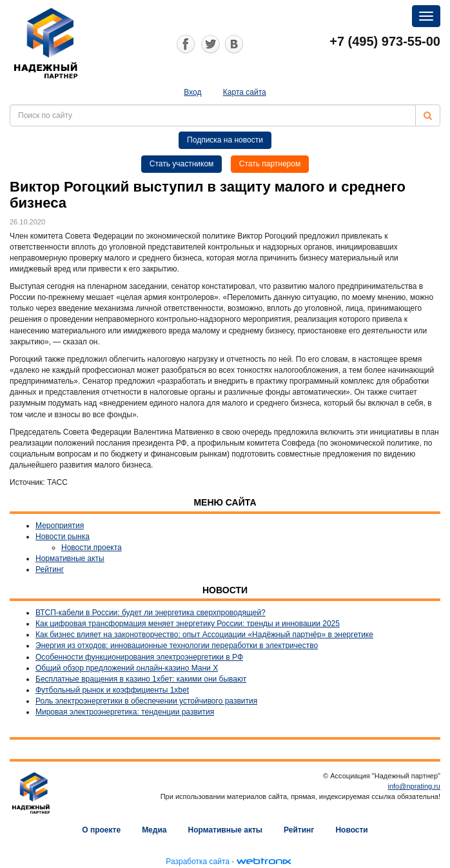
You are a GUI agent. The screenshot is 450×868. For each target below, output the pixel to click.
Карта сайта (245, 92)
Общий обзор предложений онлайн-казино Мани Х (127, 668)
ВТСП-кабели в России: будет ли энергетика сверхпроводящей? (151, 613)
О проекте (101, 830)
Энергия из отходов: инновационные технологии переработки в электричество (177, 646)
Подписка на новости (225, 140)
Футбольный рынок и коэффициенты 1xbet (112, 690)
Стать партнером (270, 164)
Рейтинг (50, 569)
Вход (192, 92)
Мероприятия (60, 526)
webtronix (264, 862)
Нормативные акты (70, 558)
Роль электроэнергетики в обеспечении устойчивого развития (146, 701)
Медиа (154, 830)
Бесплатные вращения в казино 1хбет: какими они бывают (141, 679)
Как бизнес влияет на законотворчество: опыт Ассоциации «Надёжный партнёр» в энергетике (204, 635)
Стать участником (182, 164)
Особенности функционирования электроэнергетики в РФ (139, 657)
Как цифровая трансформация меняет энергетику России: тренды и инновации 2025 (188, 624)
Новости (351, 830)
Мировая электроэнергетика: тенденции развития (125, 712)
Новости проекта (92, 547)
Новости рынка (63, 537)
